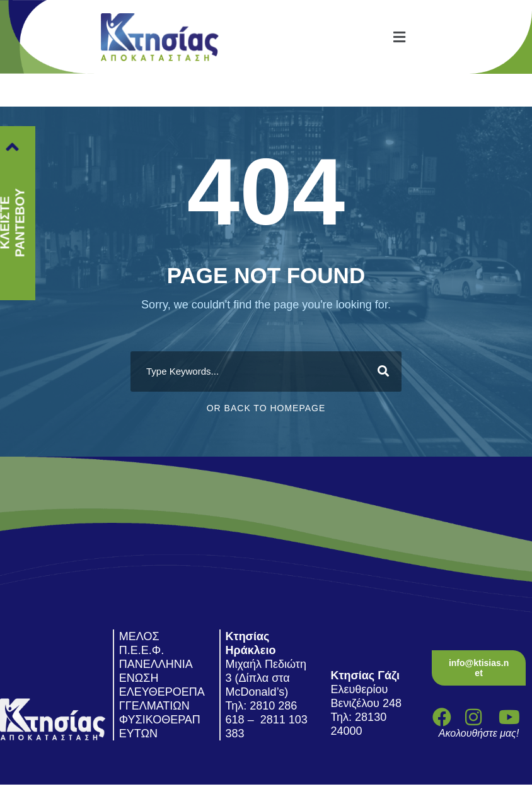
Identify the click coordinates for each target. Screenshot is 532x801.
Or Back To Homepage (266, 408)
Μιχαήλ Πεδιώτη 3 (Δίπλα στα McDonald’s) (266, 678)
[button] (399, 37)
